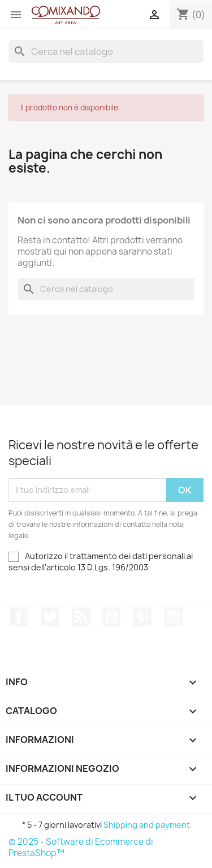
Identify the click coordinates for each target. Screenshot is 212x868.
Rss (81, 617)
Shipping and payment (147, 825)
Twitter (50, 617)
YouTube (111, 617)
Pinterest (142, 617)
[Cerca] (106, 51)
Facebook (19, 617)
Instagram (174, 617)
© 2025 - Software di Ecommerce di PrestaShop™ (81, 847)
